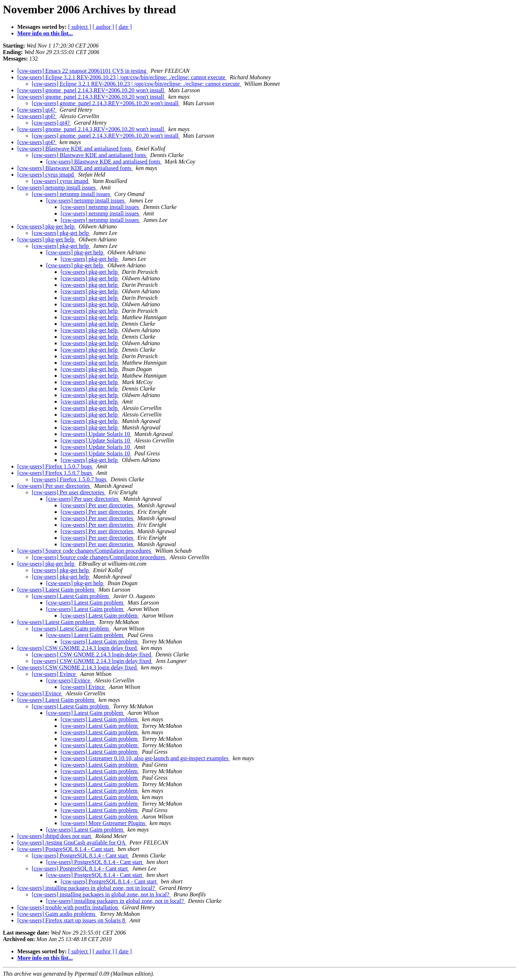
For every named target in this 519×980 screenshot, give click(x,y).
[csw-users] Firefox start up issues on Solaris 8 (72, 920)
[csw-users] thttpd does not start (55, 836)
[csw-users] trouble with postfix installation (68, 907)
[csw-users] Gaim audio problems (57, 914)
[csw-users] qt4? (37, 110)
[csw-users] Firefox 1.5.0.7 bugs (55, 466)
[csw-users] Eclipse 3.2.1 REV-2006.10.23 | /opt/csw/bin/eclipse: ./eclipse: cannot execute (122, 77)
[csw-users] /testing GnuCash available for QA (72, 843)
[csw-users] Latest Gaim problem (57, 590)
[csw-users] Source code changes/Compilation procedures (85, 551)
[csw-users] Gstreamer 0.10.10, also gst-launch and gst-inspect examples (145, 758)
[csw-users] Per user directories (54, 486)
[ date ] (123, 27)
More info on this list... (45, 33)
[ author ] (103, 27)
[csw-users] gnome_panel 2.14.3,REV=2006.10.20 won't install (91, 90)
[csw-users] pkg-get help (46, 226)
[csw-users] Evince (54, 674)
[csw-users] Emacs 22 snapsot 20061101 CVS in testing (83, 71)
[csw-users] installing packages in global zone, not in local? (87, 888)
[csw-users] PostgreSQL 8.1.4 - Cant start (66, 849)
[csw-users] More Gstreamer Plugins (104, 823)
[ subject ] (80, 27)
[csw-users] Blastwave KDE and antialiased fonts (75, 149)
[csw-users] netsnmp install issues (57, 188)
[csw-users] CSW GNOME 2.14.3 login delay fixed (78, 648)
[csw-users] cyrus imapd (46, 175)
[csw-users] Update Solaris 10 (96, 434)
